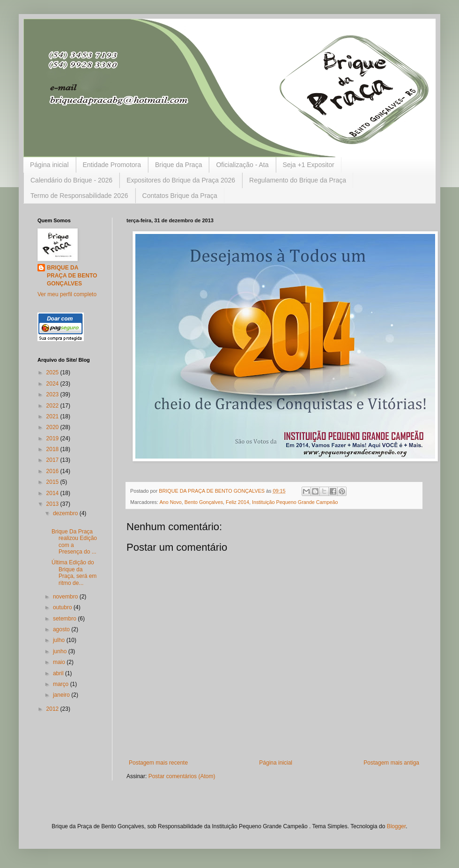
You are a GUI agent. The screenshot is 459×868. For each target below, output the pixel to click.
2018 (53, 449)
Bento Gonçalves (204, 502)
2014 (53, 493)
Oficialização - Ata (242, 165)
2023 (53, 394)
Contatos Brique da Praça (180, 196)
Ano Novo (170, 502)
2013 (53, 504)
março (62, 684)
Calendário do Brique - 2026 (71, 180)
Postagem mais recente (158, 763)
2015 (53, 482)
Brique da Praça (178, 165)
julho (60, 640)
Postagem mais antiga (391, 763)
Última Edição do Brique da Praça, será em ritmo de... (74, 573)
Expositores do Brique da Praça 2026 (181, 180)
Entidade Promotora (112, 165)
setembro (65, 619)
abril (59, 673)
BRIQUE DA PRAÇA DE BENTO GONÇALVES (72, 276)
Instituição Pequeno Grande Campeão (295, 502)
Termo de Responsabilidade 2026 (79, 196)
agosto (62, 629)
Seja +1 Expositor (309, 165)
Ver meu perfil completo (67, 294)
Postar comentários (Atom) (182, 776)
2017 (53, 460)
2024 (53, 384)
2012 (53, 709)
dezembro (66, 513)
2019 (53, 438)
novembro (66, 597)
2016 (53, 471)
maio (60, 662)
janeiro (62, 695)
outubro (63, 607)
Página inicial (49, 165)
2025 (53, 372)
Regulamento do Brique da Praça (298, 180)
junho (61, 651)
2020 (53, 427)
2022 (53, 406)
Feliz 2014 (237, 502)
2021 (53, 416)
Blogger (396, 826)
